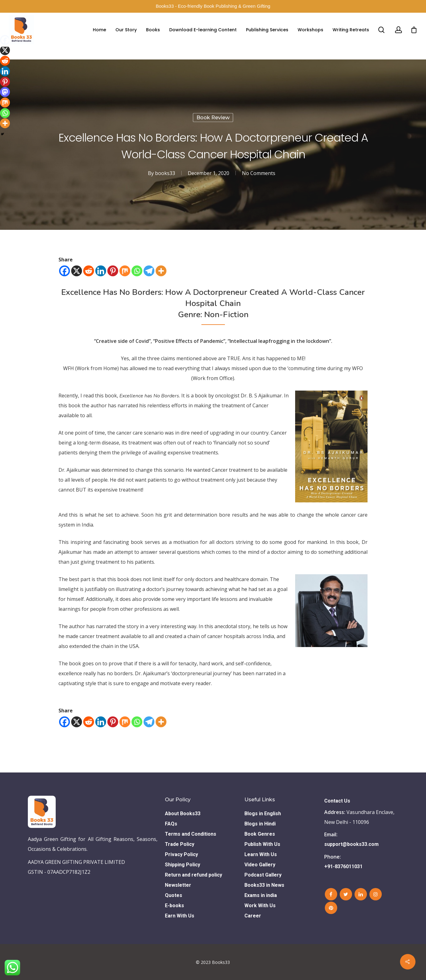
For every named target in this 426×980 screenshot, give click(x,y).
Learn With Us (261, 854)
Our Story (126, 30)
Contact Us (337, 801)
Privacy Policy (181, 854)
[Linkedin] (101, 271)
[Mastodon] (5, 92)
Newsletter (178, 885)
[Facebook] (65, 271)
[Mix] (125, 271)
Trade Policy (180, 844)
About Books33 (183, 814)
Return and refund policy (194, 875)
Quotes (174, 895)
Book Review (213, 118)
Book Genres (260, 834)
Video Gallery (260, 865)
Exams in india (261, 895)
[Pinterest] (113, 271)
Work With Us (260, 906)
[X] (77, 271)
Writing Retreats (351, 30)
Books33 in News (264, 885)
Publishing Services (267, 30)
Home (99, 30)
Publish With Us (262, 844)
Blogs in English (263, 814)
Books (153, 30)
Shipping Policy (183, 865)
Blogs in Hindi (260, 824)
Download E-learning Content (203, 30)
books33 (165, 173)
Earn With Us (180, 916)
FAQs (171, 824)
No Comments (259, 173)
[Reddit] (89, 271)
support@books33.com (351, 844)
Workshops (310, 30)
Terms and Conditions (191, 834)
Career (253, 916)
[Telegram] (149, 271)
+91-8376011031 (343, 866)
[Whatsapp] (137, 271)
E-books (174, 906)
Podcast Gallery (263, 875)
